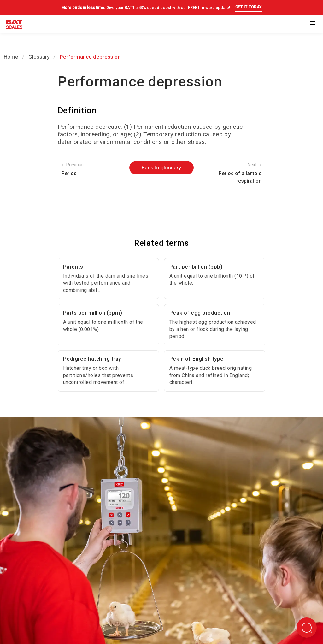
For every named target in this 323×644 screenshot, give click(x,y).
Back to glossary (161, 168)
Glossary (39, 57)
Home (11, 57)
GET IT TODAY (249, 7)
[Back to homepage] (14, 25)
